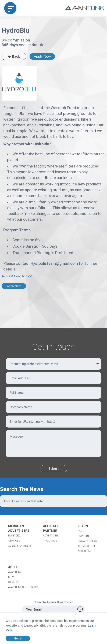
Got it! (18, 638)
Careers (14, 582)
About (14, 567)
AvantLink (15, 572)
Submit (54, 469)
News (12, 577)
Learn (83, 526)
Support (84, 536)
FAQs (81, 531)
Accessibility (87, 551)
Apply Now (42, 56)
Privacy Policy (88, 541)
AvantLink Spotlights (23, 587)
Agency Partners (20, 546)
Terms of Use (87, 546)
